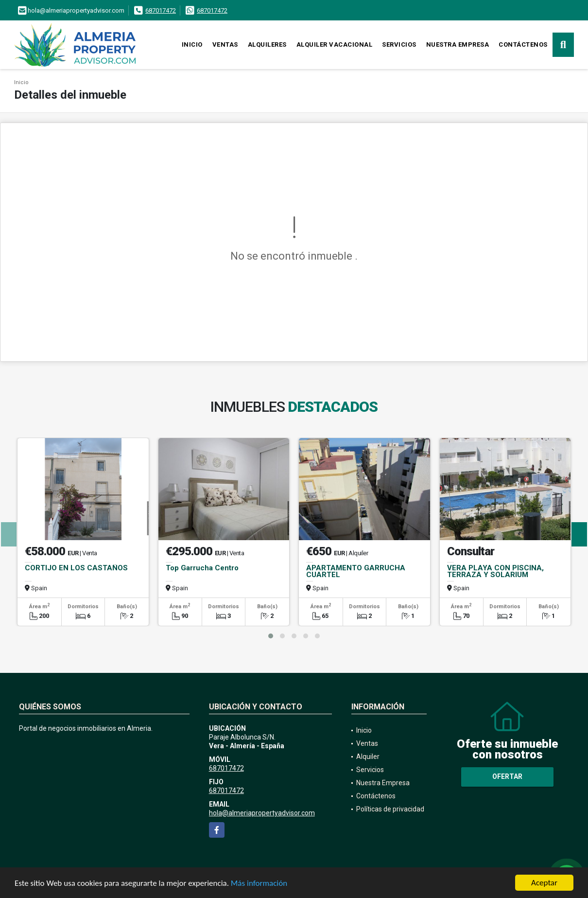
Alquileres (267, 44)
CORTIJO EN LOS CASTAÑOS (76, 568)
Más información (259, 885)
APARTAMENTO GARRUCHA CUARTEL (356, 571)
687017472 (161, 10)
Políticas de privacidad (390, 809)
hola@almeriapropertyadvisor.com (262, 813)
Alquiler (368, 757)
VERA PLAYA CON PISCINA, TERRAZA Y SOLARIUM (495, 571)
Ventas (225, 44)
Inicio (192, 44)
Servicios (399, 44)
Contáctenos (523, 44)
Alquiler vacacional (335, 44)
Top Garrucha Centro (202, 568)
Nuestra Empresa (458, 44)
